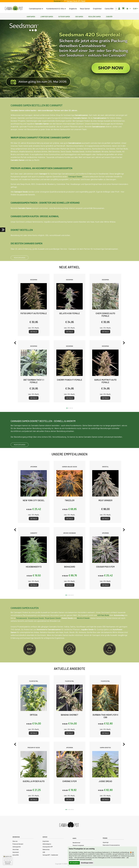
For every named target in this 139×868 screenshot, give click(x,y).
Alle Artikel (16, 849)
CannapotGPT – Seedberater (50, 855)
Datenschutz (46, 849)
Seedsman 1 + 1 (59, 1)
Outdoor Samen (64, 16)
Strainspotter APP (48, 847)
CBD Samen (79, 16)
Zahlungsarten (17, 847)
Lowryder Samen (47, 16)
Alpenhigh (106, 842)
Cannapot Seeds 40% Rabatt (76, 1)
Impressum (16, 852)
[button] (67, 408)
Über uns (15, 841)
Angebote (73, 9)
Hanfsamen (31, 16)
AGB (44, 852)
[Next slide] (124, 343)
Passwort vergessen (78, 845)
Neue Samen (85, 9)
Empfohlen (97, 9)
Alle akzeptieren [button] (74, 863)
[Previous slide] (15, 343)
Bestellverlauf (76, 843)
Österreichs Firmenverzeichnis (111, 845)
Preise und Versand (18, 844)
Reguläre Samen (94, 16)
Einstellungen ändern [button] (87, 863)
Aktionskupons (47, 844)
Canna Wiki (109, 9)
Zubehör (109, 16)
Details (34, 332)
